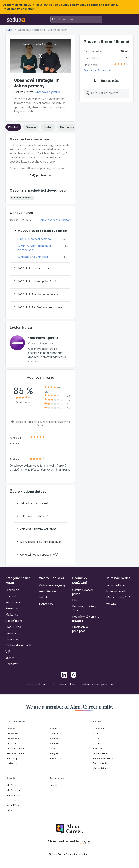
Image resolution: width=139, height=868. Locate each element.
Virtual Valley (14, 805)
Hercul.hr (12, 800)
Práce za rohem (15, 753)
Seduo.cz (55, 739)
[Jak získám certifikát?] (40, 516)
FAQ (75, 600)
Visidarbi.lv (99, 748)
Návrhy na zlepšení (118, 597)
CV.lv (96, 734)
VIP (8, 652)
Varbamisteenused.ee (105, 768)
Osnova (31, 127)
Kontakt (111, 604)
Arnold (54, 729)
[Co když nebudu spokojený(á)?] (40, 555)
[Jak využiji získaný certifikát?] (40, 529)
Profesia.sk (13, 734)
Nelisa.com (13, 763)
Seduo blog (46, 604)
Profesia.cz (13, 739)
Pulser (10, 810)
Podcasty (12, 664)
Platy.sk (54, 753)
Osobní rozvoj (14, 621)
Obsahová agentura (47, 92)
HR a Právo (13, 639)
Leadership (12, 590)
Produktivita (13, 627)
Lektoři (48, 127)
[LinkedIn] (64, 675)
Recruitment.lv (101, 763)
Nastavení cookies (63, 684)
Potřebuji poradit (116, 591)
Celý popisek (40, 175)
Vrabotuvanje (14, 795)
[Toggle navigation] (130, 19)
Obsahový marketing (22, 198)
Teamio (54, 734)
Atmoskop (12, 758)
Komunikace (13, 602)
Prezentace (13, 608)
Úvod (9, 30)
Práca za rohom (15, 748)
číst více (34, 361)
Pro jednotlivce (115, 585)
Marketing (12, 615)
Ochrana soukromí (35, 684)
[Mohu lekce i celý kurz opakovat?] (40, 542)
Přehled (13, 127)
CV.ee (96, 739)
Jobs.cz (11, 729)
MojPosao (12, 785)
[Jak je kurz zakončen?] (40, 503)
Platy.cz (54, 748)
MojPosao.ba (14, 790)
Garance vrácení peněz (98, 70)
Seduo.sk (55, 743)
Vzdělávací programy (52, 585)
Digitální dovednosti (18, 645)
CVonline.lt (99, 729)
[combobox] (76, 19)
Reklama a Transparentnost (98, 684)
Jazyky (10, 658)
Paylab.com (56, 758)
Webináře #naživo (50, 591)
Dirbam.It (98, 743)
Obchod (11, 596)
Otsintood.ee (100, 753)
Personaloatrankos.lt (104, 758)
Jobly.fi (54, 785)
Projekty (11, 633)
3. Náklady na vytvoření (33, 257)
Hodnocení (75, 127)
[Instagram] (74, 675)
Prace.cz (11, 743)
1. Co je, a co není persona (34, 239)
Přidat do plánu (106, 81)
